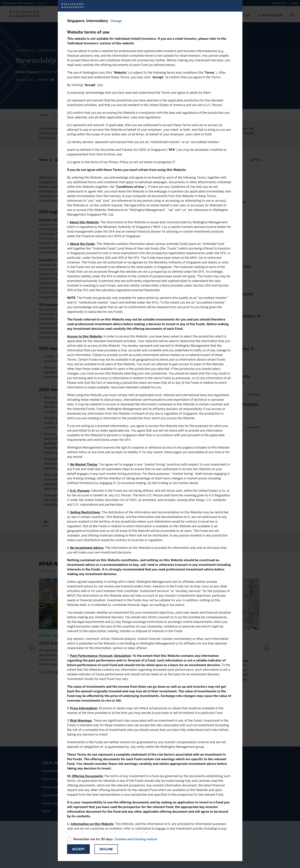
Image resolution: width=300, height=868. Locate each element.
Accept (78, 849)
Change (116, 21)
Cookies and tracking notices (136, 839)
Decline (106, 849)
